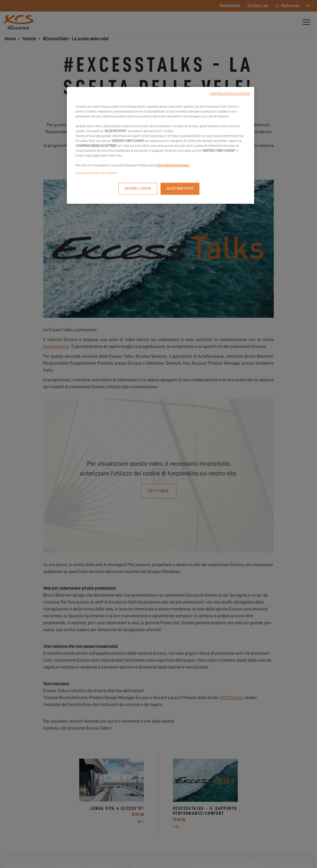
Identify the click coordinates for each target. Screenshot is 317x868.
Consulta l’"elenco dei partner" (97, 173)
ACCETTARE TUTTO (180, 189)
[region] (161, 145)
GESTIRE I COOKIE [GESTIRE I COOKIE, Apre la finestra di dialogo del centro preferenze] (138, 189)
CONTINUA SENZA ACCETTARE (230, 94)
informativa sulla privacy (173, 165)
